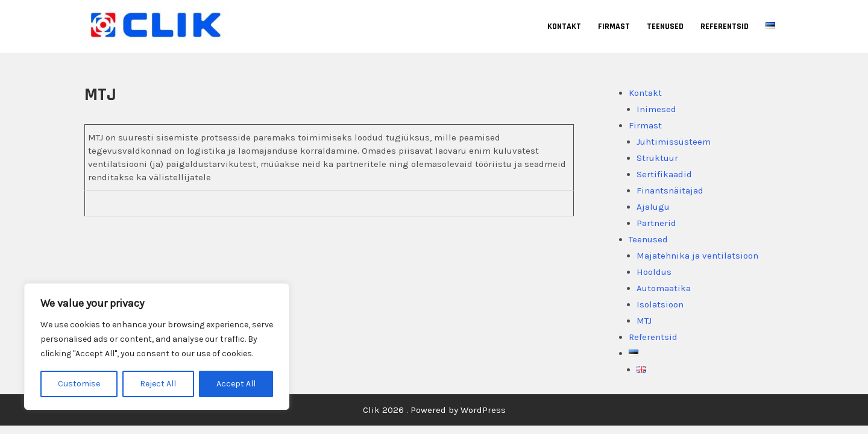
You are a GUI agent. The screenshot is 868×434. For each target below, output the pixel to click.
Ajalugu (653, 207)
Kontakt (564, 27)
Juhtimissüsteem (674, 142)
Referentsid (725, 27)
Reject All (158, 384)
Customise (79, 384)
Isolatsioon (660, 304)
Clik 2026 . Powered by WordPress (434, 410)
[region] (157, 347)
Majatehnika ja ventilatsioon (697, 256)
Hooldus (654, 272)
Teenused (665, 27)
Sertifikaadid (664, 174)
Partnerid (656, 223)
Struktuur (657, 158)
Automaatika (664, 288)
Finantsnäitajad (670, 190)
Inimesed (656, 109)
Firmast (614, 27)
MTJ (644, 321)
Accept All (236, 384)
